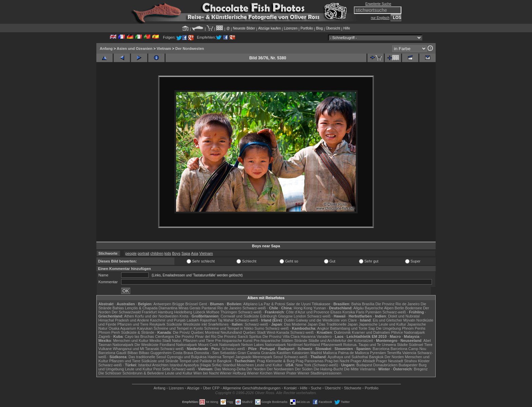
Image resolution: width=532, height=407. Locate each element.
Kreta (184, 316)
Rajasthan (208, 320)
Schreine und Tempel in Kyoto (178, 328)
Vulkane (105, 349)
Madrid (316, 353)
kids (168, 253)
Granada (268, 353)
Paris (360, 312)
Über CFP (211, 388)
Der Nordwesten (190, 49)
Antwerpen (162, 304)
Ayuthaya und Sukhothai (348, 357)
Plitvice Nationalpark (408, 332)
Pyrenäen (373, 312)
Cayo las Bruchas (139, 336)
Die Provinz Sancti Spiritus (240, 336)
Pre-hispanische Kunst (234, 341)
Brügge (178, 304)
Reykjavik (157, 324)
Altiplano (250, 304)
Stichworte (353, 388)
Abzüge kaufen (270, 28)
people (131, 253)
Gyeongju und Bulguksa (187, 357)
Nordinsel (295, 345)
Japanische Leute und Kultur (382, 324)
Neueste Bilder (244, 28)
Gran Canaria (249, 353)
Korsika (349, 312)
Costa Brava (183, 353)
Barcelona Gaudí (112, 353)
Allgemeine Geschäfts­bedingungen (252, 388)
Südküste (174, 324)
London (300, 316)
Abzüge (193, 388)
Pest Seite (162, 369)
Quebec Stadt (254, 332)
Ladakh (193, 320)
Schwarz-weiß (254, 308)
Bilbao (133, 353)
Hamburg (165, 312)
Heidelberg (183, 312)
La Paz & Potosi (272, 304)
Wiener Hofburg (233, 373)
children (157, 253)
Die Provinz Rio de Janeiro (397, 304)
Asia (195, 253)
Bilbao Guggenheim (155, 353)
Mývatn (409, 320)
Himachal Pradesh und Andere (124, 320)
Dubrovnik (343, 332)
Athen (129, 316)
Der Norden (394, 357)
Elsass (336, 312)
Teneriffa (394, 353)
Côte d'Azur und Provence (308, 312)
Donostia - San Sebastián (216, 353)
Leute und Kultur (269, 365)
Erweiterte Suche (378, 4)
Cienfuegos (165, 336)
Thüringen (229, 312)
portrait (144, 253)
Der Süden (304, 369)
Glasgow (286, 316)
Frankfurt (149, 312)
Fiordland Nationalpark (178, 345)
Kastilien (284, 353)
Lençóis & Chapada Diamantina (151, 308)
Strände (301, 341)
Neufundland (231, 332)
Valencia (409, 353)
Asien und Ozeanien (135, 49)
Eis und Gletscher (388, 320)
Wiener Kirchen (260, 373)
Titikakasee (321, 304)
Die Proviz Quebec (189, 332)
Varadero (324, 336)
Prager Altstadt (363, 361)
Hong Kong (303, 308)
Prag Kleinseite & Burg (276, 361)
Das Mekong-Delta (230, 369)
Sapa (186, 253)
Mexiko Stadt (160, 341)
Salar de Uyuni (298, 304)
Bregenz (421, 369)
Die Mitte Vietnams (360, 369)
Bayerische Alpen (379, 308)
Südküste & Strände (138, 332)
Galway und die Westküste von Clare (326, 320)
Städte (402, 345)
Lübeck (199, 312)
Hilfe (347, 28)
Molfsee (213, 312)
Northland (312, 345)
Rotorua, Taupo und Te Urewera (369, 345)
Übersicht (333, 28)
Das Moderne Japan (301, 324)
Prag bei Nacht (337, 361)
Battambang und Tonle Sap (353, 328)
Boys (176, 253)
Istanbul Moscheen (238, 365)
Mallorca (330, 353)
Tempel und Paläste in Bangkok (205, 361)
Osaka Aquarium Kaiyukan (131, 328)
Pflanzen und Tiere (133, 324)
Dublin (289, 320)
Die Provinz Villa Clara (281, 336)
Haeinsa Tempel (221, 357)
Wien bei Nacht (206, 373)
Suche (316, 388)
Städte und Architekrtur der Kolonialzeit (341, 341)
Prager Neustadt (389, 361)
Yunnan (319, 308)
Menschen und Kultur (131, 341)
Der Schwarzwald (126, 312)
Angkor (323, 328)
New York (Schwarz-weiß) (317, 365)
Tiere (428, 345)
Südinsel (416, 345)
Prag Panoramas (310, 361)
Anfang (106, 49)
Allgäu (358, 308)
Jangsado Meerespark (254, 357)
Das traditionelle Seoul (147, 357)
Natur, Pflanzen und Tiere (193, 341)
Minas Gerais (189, 308)
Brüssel (192, 304)
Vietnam (164, 49)
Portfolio (307, 28)
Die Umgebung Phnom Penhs (401, 328)
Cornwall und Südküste (240, 316)
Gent (203, 304)
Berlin (399, 308)
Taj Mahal (225, 320)
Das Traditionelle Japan (338, 324)
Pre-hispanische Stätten (273, 341)
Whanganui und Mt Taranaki (136, 349)
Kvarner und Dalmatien (371, 332)
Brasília (368, 304)
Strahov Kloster (417, 361)
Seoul (278, 357)
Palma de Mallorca (353, 353)
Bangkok (376, 357)
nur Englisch (380, 18)
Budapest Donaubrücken (377, 365)
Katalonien (301, 353)
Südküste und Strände (160, 361)
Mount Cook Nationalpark (219, 345)
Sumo (259, 328)
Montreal (212, 332)
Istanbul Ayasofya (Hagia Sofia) (196, 365)
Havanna (308, 336)
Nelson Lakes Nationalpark (263, 345)
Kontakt (290, 388)
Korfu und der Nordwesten (157, 316)
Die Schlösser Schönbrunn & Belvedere (131, 373)
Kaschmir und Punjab (168, 320)
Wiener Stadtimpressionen (319, 373)
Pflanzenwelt (331, 345)
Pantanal (209, 308)
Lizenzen (291, 28)
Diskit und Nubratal (404, 316)
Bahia (356, 304)
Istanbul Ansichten (153, 365)
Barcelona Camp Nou (408, 349)
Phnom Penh (109, 332)
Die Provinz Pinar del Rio (196, 336)
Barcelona (381, 349)
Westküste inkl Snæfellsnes (206, 324)
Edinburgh (268, 316)
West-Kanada (278, 332)
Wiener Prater (285, 373)
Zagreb (104, 336)
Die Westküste (146, 345)
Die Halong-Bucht (328, 369)
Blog (319, 28)
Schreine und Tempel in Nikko (229, 328)
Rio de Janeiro (229, 308)
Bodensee (414, 308)
